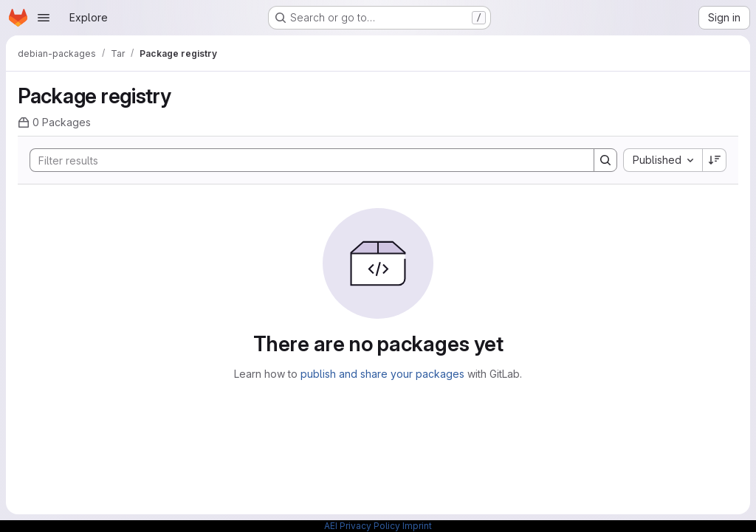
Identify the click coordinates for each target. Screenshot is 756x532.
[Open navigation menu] (44, 18)
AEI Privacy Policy (362, 526)
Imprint (417, 526)
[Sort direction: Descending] (715, 160)
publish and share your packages (382, 374)
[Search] (305, 160)
